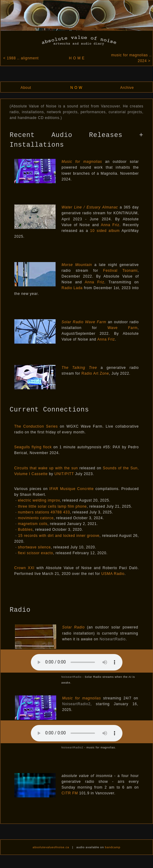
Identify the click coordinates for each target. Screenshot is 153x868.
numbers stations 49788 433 (44, 512)
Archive (127, 88)
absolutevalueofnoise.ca (51, 847)
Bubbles (25, 530)
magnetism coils (33, 524)
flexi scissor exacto (36, 553)
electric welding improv (39, 500)
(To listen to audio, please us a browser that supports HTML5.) (77, 662)
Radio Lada (72, 288)
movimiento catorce (36, 518)
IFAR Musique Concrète (72, 489)
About (26, 88)
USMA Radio (113, 574)
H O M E (77, 58)
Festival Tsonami (120, 271)
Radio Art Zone (95, 373)
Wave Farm (122, 328)
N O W (76, 88)
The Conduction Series (36, 426)
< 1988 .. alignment (20, 58)
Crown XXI (24, 568)
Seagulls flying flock (33, 447)
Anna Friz (110, 225)
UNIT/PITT (64, 474)
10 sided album (105, 231)
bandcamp (113, 847)
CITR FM (70, 793)
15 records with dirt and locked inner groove (59, 536)
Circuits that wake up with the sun (46, 468)
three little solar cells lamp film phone (53, 506)
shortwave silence (35, 547)
